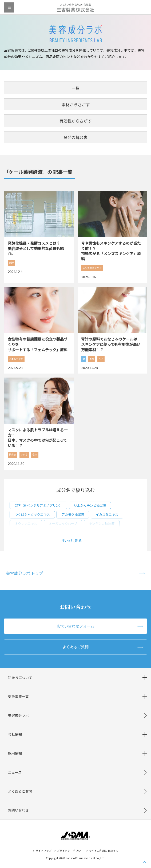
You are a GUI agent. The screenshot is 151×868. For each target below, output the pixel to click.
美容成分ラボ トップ (25, 573)
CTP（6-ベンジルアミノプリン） (38, 505)
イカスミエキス (107, 514)
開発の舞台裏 (75, 137)
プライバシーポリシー (70, 851)
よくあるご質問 (75, 647)
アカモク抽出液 (73, 514)
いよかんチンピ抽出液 (90, 505)
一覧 (75, 88)
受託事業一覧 (18, 696)
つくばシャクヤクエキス (32, 514)
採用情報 (15, 753)
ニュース (15, 772)
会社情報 (15, 734)
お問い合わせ (18, 810)
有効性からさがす (75, 121)
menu (9, 7)
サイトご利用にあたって (104, 851)
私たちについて (20, 677)
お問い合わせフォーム (75, 626)
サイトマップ (43, 851)
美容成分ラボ (18, 715)
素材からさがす (76, 105)
